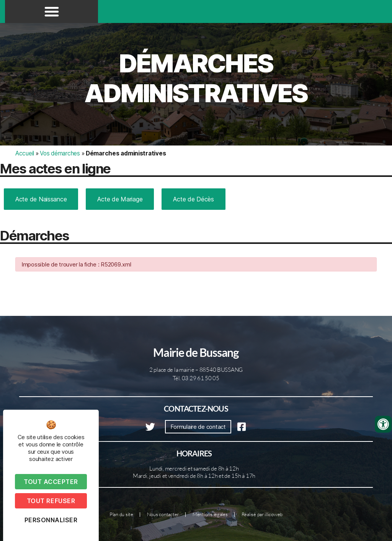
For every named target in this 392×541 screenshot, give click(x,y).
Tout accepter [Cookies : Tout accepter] (51, 482)
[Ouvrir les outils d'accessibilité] (383, 424)
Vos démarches (60, 153)
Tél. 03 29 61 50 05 (196, 378)
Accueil (25, 153)
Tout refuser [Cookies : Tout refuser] (51, 501)
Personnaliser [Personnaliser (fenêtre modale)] (51, 520)
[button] (52, 11)
